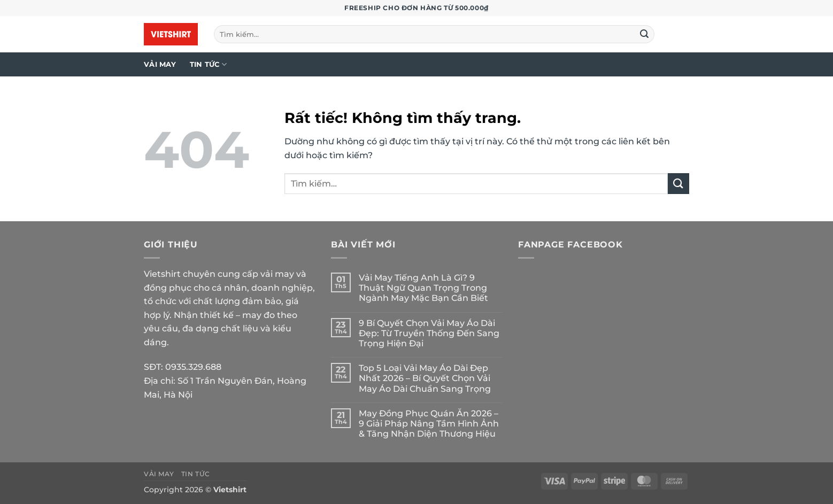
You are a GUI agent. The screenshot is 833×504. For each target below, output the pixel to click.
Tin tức (208, 64)
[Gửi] (645, 34)
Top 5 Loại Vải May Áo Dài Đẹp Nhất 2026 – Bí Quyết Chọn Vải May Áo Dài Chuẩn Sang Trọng (425, 378)
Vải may (160, 64)
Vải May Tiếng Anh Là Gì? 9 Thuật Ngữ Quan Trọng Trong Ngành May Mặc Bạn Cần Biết (423, 288)
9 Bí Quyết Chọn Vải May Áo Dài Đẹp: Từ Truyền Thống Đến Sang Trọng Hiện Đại (429, 333)
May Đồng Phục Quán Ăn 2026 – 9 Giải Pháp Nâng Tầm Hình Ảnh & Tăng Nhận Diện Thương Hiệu (429, 424)
